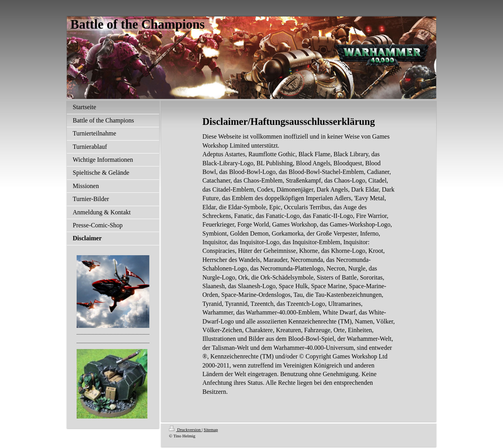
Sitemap (211, 430)
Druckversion (185, 430)
